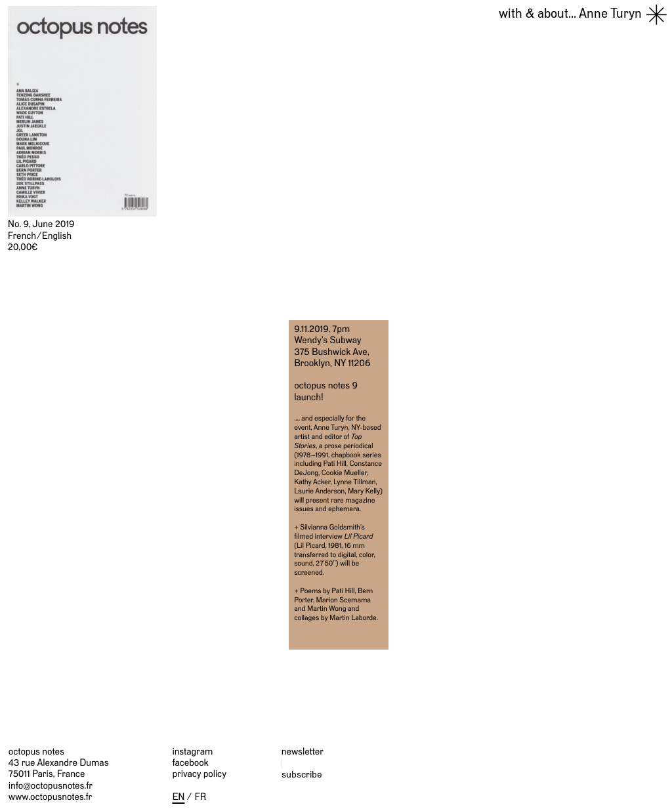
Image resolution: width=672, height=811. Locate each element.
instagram (192, 752)
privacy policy (199, 774)
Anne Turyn (570, 13)
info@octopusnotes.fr (51, 786)
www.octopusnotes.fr (50, 797)
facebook (190, 763)
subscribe (302, 774)
